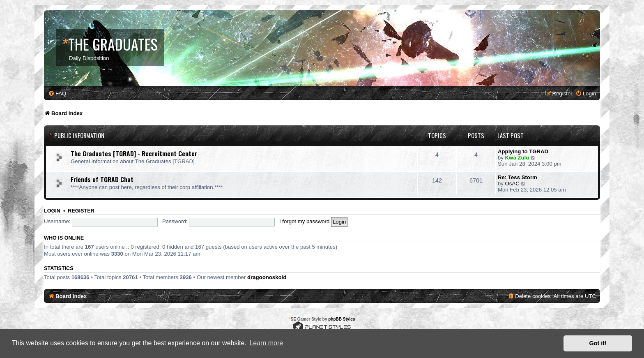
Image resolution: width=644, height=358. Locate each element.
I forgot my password (304, 221)
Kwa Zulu (517, 158)
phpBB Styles (342, 319)
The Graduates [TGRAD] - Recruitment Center (134, 153)
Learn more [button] (266, 343)
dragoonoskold (267, 277)
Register (81, 211)
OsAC (512, 184)
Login (52, 211)
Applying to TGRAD (523, 151)
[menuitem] (57, 94)
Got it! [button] (598, 343)
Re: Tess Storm (517, 177)
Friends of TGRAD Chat (102, 179)
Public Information (79, 135)
